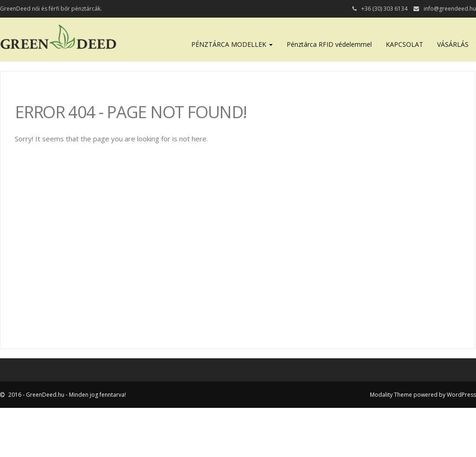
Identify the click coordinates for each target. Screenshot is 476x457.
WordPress (461, 395)
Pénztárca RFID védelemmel (329, 44)
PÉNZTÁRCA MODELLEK (232, 44)
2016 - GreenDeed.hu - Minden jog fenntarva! (66, 395)
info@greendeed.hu (450, 9)
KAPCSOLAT (404, 44)
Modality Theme (391, 395)
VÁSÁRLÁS (453, 44)
